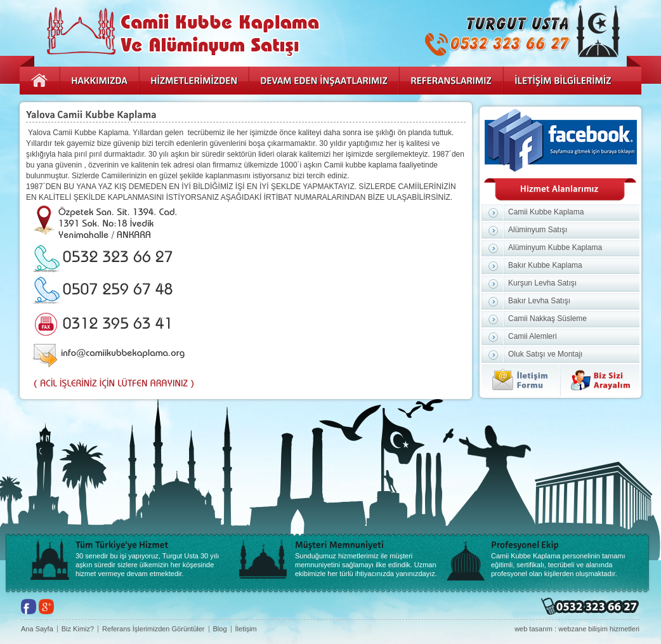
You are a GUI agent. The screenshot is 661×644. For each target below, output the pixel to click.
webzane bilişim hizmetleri (599, 629)
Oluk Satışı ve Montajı (545, 354)
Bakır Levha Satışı (539, 301)
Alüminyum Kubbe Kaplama (555, 247)
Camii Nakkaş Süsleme (547, 319)
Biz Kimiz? (78, 629)
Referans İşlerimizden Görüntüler (153, 629)
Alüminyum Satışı (538, 230)
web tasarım (533, 629)
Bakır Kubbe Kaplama (545, 265)
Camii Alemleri (533, 336)
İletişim (246, 629)
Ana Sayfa (37, 629)
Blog (220, 629)
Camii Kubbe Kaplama (546, 212)
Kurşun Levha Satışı (542, 283)
